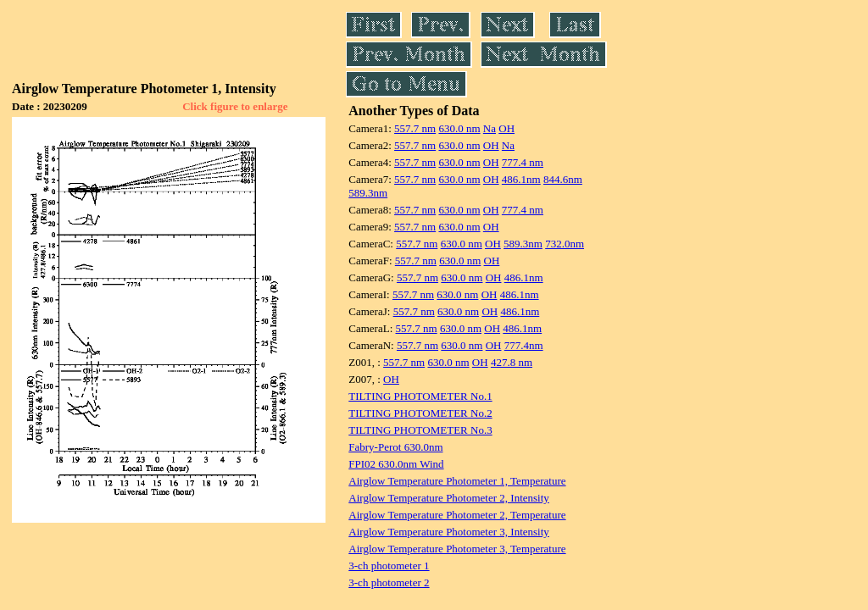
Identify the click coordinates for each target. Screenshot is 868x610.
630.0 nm (459, 128)
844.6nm (563, 179)
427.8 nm (512, 362)
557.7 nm (415, 128)
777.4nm (524, 345)
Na (490, 128)
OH (506, 128)
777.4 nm (523, 162)
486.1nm (521, 179)
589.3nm (368, 193)
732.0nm (565, 244)
